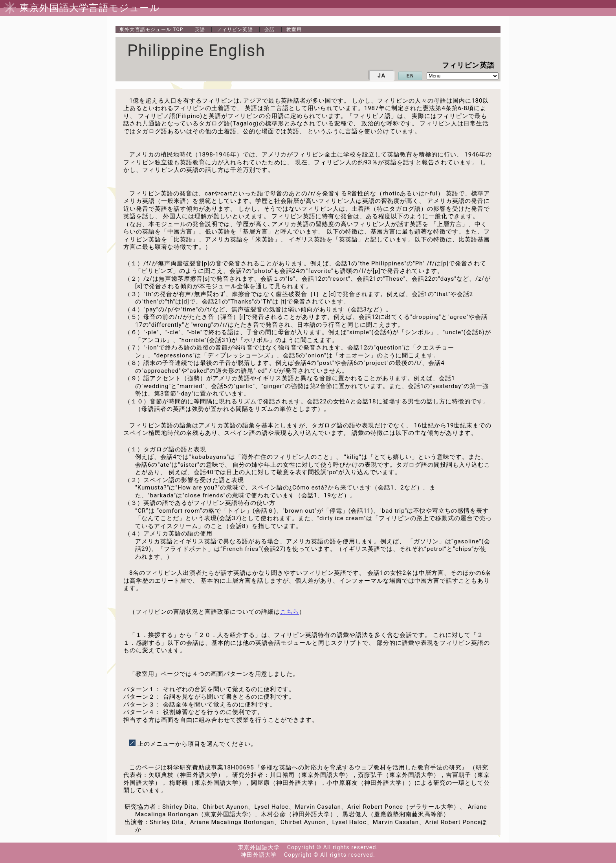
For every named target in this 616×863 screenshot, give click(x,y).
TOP (151, 29)
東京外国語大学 (259, 847)
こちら (290, 612)
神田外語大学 (259, 855)
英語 (200, 29)
